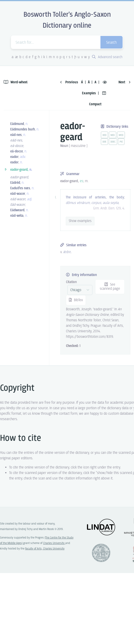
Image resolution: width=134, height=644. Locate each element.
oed (104, 135)
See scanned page (110, 287)
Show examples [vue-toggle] (80, 221)
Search (111, 43)
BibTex (76, 300)
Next (124, 82)
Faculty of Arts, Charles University (45, 549)
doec (113, 142)
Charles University (54, 543)
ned (113, 135)
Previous (69, 82)
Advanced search (107, 57)
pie (121, 142)
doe (104, 142)
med (121, 135)
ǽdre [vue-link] (67, 252)
